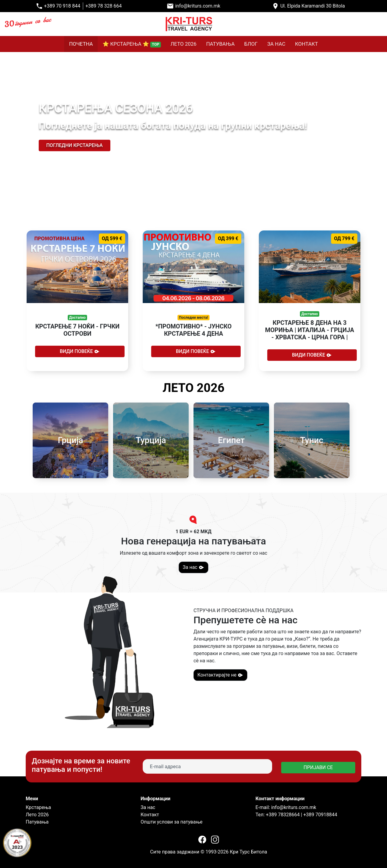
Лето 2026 (37, 815)
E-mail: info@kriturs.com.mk (286, 807)
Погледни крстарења (75, 145)
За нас (193, 567)
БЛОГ (251, 44)
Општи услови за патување (172, 822)
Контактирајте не (220, 675)
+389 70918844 (320, 815)
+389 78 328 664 (104, 6)
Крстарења (38, 807)
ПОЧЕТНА (81, 44)
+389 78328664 (282, 815)
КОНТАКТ (307, 44)
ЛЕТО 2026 (184, 44)
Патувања (37, 822)
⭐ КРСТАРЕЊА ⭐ (132, 44)
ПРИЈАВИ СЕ (318, 767)
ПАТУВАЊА (220, 44)
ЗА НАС (276, 44)
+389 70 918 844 (62, 6)
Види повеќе (80, 351)
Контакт (150, 815)
